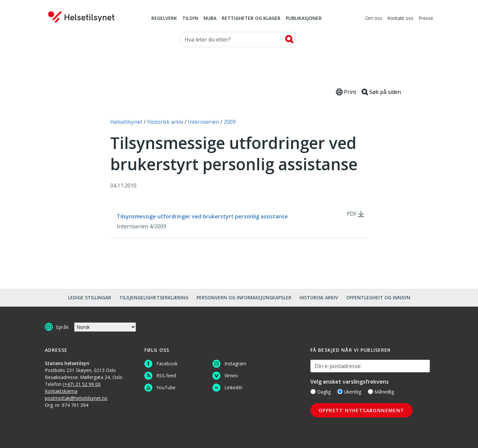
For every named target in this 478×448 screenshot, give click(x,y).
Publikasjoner (304, 19)
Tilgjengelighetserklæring (154, 298)
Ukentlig (349, 392)
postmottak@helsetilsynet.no (76, 398)
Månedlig (381, 392)
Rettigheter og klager (251, 19)
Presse (426, 19)
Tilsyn (190, 19)
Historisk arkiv (319, 298)
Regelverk (164, 19)
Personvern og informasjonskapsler (244, 298)
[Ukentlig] (340, 392)
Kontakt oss (400, 19)
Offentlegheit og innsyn (378, 298)
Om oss (374, 19)
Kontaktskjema (61, 391)
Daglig (320, 392)
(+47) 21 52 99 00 (82, 384)
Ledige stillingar (90, 298)
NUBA (210, 19)
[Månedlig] (370, 392)
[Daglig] (313, 392)
